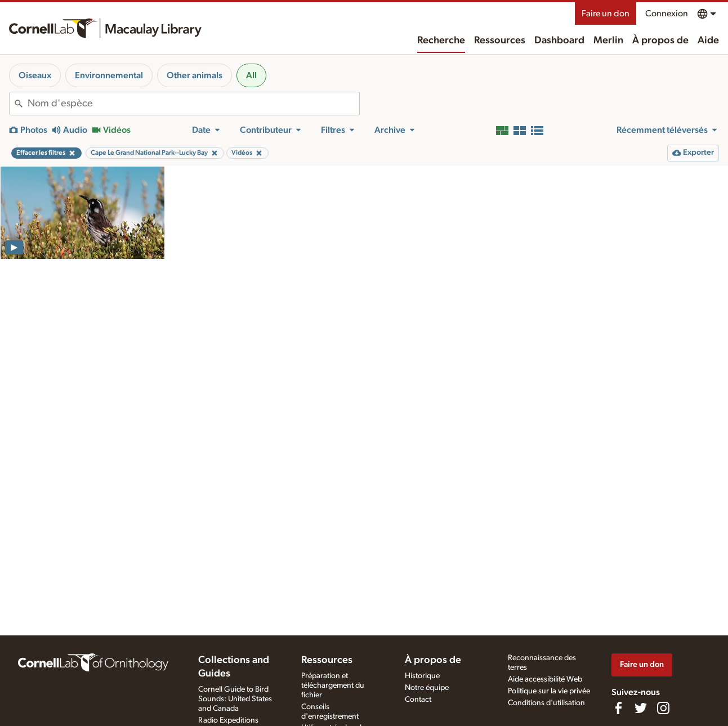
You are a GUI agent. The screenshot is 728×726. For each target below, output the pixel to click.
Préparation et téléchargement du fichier (333, 685)
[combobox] (193, 104)
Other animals (195, 75)
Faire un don (606, 14)
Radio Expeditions (228, 720)
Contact (418, 700)
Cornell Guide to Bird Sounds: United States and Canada (235, 699)
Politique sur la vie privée (549, 691)
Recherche (441, 41)
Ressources (500, 41)
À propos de (660, 41)
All (251, 75)
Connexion (667, 14)
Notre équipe (427, 688)
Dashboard (559, 41)
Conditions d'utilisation (546, 703)
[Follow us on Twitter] (641, 708)
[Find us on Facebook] (618, 708)
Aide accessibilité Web (545, 679)
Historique (422, 676)
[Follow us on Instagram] (663, 708)
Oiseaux (35, 75)
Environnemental (109, 75)
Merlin (608, 41)
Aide (708, 41)
